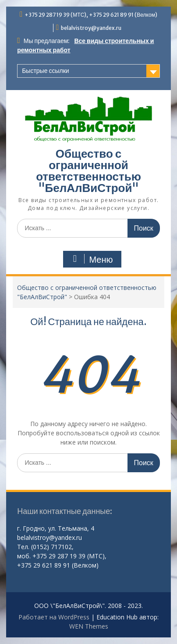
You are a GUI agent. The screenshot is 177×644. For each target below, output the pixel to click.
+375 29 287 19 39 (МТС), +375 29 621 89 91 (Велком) (91, 15)
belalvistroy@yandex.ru (91, 28)
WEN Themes (89, 626)
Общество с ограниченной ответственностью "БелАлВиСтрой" (88, 171)
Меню (91, 259)
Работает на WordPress (54, 617)
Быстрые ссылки (45, 71)
